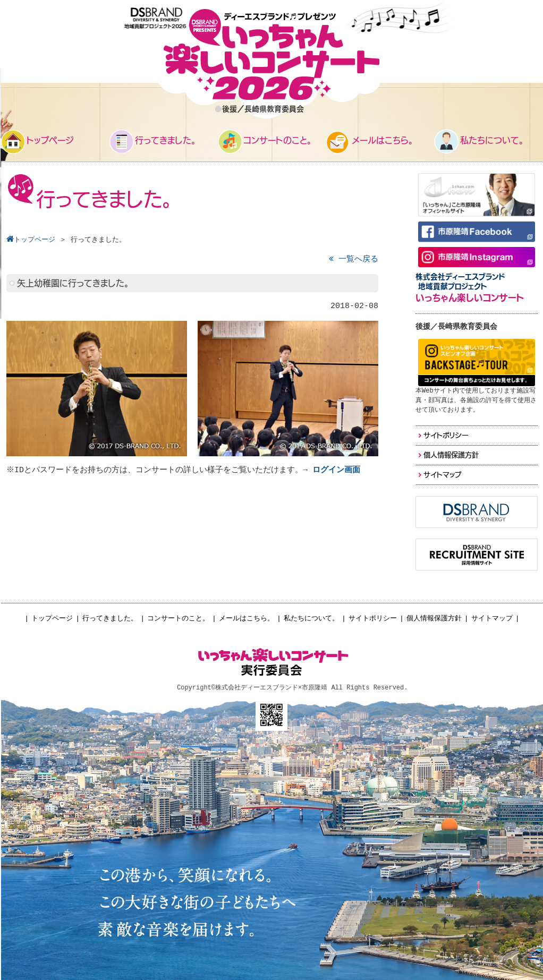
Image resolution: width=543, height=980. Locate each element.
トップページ (52, 619)
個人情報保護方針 (434, 619)
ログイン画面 (338, 470)
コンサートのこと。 (178, 619)
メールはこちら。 (247, 619)
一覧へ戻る (354, 259)
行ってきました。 (110, 619)
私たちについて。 (311, 619)
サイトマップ (492, 619)
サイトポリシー (373, 619)
